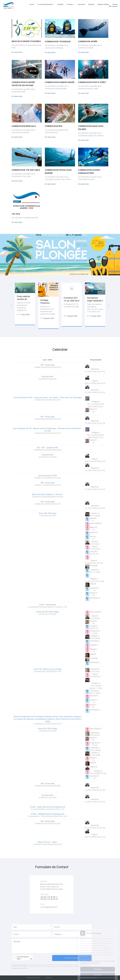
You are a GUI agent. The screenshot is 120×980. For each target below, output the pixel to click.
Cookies (48, 978)
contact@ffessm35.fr (49, 907)
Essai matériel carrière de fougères (23, 299)
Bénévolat (91, 4)
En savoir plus (17, 52)
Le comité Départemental (45, 4)
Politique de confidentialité (20, 968)
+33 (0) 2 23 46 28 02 (49, 899)
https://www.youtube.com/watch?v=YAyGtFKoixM (101, 310)
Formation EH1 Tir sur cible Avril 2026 (71, 301)
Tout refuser (98, 967)
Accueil (32, 4)
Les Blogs (70, 4)
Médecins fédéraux (103, 4)
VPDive (94, 978)
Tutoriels (115, 4)
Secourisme (81, 4)
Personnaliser (98, 961)
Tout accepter (98, 972)
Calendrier (60, 4)
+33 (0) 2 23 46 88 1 (48, 897)
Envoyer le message (72, 958)
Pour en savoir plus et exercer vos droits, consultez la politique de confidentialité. (98, 954)
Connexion (113, 6)
